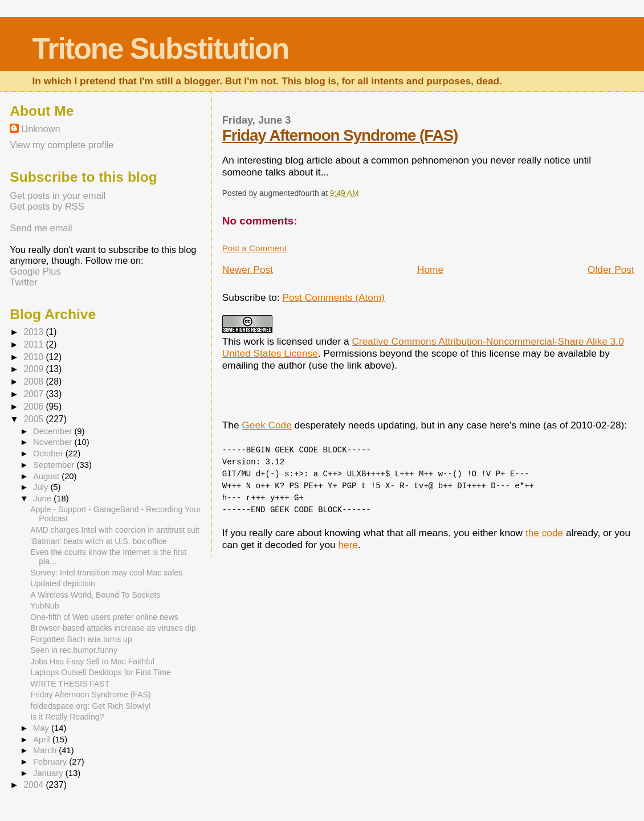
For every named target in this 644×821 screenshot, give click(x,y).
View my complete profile (62, 145)
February (51, 762)
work (254, 341)
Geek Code (266, 425)
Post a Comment (254, 248)
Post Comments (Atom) (333, 297)
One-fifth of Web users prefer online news (104, 617)
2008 (34, 381)
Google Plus (35, 271)
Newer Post (248, 269)
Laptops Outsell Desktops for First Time (100, 672)
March (46, 750)
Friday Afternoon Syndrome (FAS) (340, 135)
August (47, 476)
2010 (34, 357)
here (348, 545)
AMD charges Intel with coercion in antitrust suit (115, 530)
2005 (34, 419)
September (55, 465)
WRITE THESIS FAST (70, 684)
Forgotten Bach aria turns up (81, 639)
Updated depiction (63, 583)
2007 (34, 394)
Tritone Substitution (161, 48)
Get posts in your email (58, 195)
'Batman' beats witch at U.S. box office (98, 541)
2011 (34, 344)
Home (430, 269)
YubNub (44, 606)
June (43, 499)
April (43, 740)
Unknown (40, 129)
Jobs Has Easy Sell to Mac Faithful (92, 661)
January (49, 773)
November (54, 442)
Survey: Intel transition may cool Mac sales (106, 573)
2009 (34, 369)
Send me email (41, 228)
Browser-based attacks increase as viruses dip (113, 628)
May (42, 728)
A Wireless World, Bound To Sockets (95, 595)
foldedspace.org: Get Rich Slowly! (90, 706)
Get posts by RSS (47, 206)
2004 (34, 785)
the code (544, 533)
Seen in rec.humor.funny (74, 650)
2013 (34, 332)
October (49, 454)
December (54, 431)
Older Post (611, 269)
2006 (34, 407)
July (42, 487)
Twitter (23, 282)
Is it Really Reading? (67, 717)
